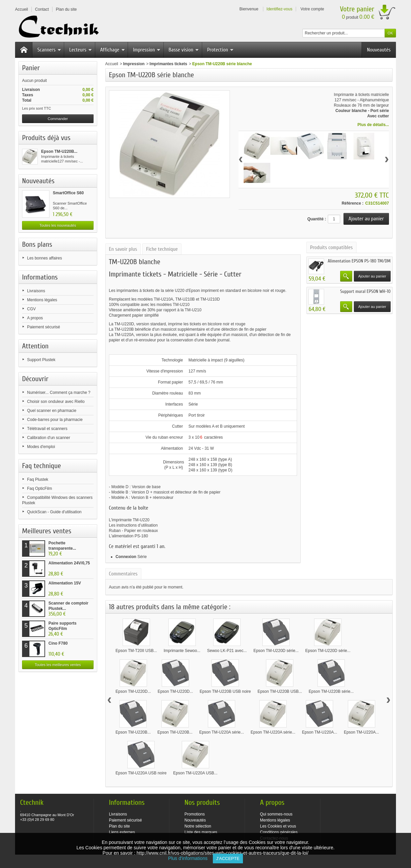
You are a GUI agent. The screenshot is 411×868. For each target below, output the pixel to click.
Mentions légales (42, 300)
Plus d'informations (190, 858)
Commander (58, 119)
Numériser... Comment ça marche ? (59, 393)
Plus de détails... (373, 125)
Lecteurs (81, 50)
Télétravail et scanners (47, 429)
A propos (35, 318)
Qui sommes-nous (276, 814)
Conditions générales (279, 832)
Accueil (112, 64)
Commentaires (123, 574)
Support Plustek (41, 360)
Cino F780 (58, 643)
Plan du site (119, 826)
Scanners (49, 50)
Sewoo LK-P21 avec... (227, 651)
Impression (147, 50)
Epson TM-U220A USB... (195, 773)
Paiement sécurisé (44, 327)
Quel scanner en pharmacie (52, 411)
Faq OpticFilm (40, 489)
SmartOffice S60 (68, 193)
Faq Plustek (38, 479)
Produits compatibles (331, 247)
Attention (35, 346)
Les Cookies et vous (278, 826)
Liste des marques (201, 832)
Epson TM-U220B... (59, 151)
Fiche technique (162, 249)
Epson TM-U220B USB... (280, 691)
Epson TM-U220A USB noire (141, 773)
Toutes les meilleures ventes (58, 665)
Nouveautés (379, 50)
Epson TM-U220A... (320, 732)
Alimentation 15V (65, 583)
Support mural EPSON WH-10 (365, 291)
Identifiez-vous (280, 9)
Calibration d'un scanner (49, 438)
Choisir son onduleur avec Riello (56, 402)
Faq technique (41, 466)
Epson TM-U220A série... (222, 732)
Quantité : (317, 219)
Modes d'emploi (41, 447)
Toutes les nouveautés (58, 225)
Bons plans (37, 244)
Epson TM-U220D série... (276, 651)
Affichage (113, 50)
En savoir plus (123, 249)
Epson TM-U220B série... (331, 691)
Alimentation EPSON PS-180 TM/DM (359, 261)
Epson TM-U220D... (133, 691)
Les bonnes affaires (45, 258)
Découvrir (35, 379)
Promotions (195, 814)
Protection (221, 50)
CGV (31, 309)
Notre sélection (198, 826)
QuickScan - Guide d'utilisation (54, 512)
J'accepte (228, 858)
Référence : (352, 203)
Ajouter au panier (372, 276)
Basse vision (184, 50)
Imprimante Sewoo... (182, 651)
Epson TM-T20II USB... (136, 651)
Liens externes (122, 832)
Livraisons (36, 291)
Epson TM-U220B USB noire (225, 691)
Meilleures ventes (47, 531)
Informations (40, 277)
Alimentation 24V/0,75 (69, 563)
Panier (31, 68)
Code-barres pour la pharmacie (55, 420)
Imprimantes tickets (169, 64)
